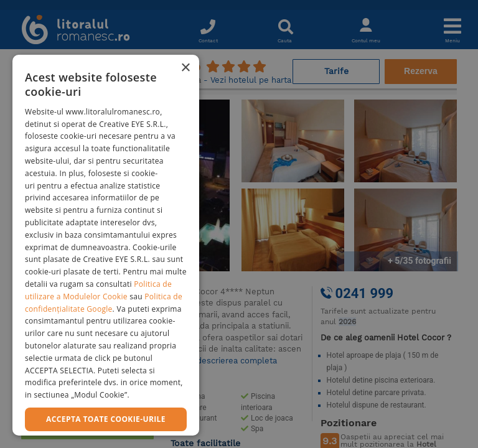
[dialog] (106, 245)
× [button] (185, 68)
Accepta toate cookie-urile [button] (106, 419)
